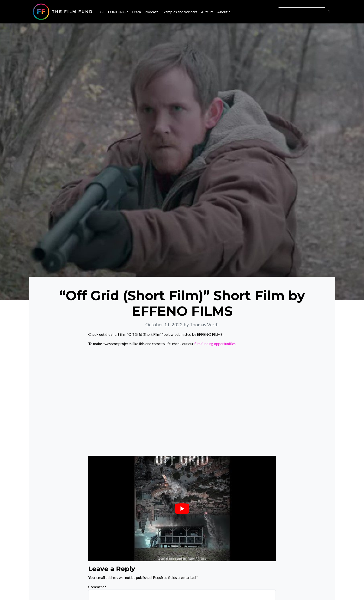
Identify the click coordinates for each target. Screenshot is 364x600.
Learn (136, 12)
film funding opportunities (215, 344)
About (222, 12)
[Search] (301, 12)
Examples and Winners (179, 12)
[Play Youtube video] (182, 509)
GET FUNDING (113, 12)
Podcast (151, 12)
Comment (97, 587)
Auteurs (207, 12)
